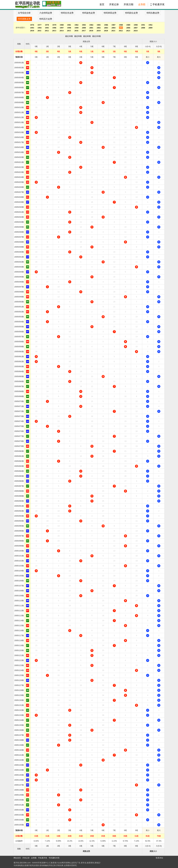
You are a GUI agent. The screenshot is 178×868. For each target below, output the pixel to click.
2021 (113, 31)
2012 (47, 31)
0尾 (36, 57)
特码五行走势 (46, 19)
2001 (91, 28)
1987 (114, 25)
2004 (114, 28)
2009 (151, 28)
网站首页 (17, 858)
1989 (128, 25)
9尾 (137, 57)
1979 (54, 25)
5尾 (92, 57)
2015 (69, 31)
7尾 (114, 57)
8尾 (125, 57)
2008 (143, 28)
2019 (99, 31)
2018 (91, 31)
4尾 (81, 57)
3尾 (70, 57)
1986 (106, 25)
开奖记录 (114, 4)
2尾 (59, 57)
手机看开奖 (159, 4)
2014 (62, 31)
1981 (69, 25)
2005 (121, 28)
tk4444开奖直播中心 (40, 863)
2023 (128, 31)
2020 (106, 31)
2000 (84, 28)
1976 (32, 25)
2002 (99, 28)
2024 (136, 31)
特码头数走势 (153, 13)
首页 (102, 4)
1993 (32, 28)
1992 (151, 25)
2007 (136, 28)
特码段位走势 (131, 13)
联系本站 (159, 858)
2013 (54, 31)
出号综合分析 (24, 13)
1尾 (47, 57)
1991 (143, 25)
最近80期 (87, 36)
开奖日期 (128, 4)
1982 (77, 25)
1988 (121, 25)
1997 (62, 28)
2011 (39, 31)
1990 (136, 25)
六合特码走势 (46, 13)
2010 (32, 31)
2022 (121, 31)
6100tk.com (26, 863)
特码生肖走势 (67, 13)
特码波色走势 (89, 13)
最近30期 (69, 36)
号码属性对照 (54, 858)
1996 (54, 28)
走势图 (142, 4)
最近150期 (96, 36)
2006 (128, 28)
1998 (69, 28)
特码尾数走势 (24, 19)
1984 (91, 25)
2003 (106, 28)
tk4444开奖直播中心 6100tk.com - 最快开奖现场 (27, 5)
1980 (62, 25)
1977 (40, 25)
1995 (47, 28)
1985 (99, 25)
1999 (77, 28)
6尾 (103, 57)
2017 (84, 31)
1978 (47, 25)
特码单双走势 (110, 13)
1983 (84, 25)
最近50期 (78, 36)
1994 (40, 28)
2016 (76, 31)
